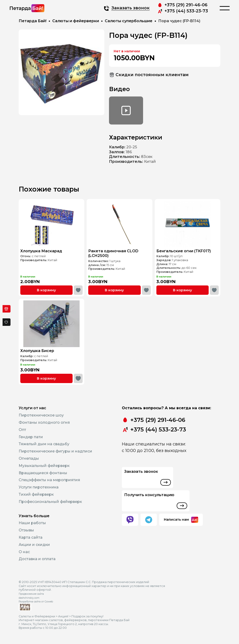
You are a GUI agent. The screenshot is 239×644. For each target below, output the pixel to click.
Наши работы (32, 523)
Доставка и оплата (37, 559)
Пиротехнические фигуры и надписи (55, 451)
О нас (24, 552)
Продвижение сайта (31, 594)
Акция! (63, 616)
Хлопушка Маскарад (44, 248)
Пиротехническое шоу (41, 415)
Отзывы (26, 530)
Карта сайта (31, 537)
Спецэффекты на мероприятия (49, 480)
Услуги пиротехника (39, 487)
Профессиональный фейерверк (50, 502)
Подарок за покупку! (87, 616)
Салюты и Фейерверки (37, 616)
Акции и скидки (34, 545)
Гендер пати (31, 437)
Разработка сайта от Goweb (36, 602)
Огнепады (29, 458)
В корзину (48, 278)
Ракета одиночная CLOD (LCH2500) (115, 250)
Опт (22, 430)
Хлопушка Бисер (41, 347)
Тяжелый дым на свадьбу (44, 444)
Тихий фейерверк (36, 494)
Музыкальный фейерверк (44, 466)
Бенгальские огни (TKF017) (185, 248)
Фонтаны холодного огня (44, 422)
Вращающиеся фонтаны (43, 473)
